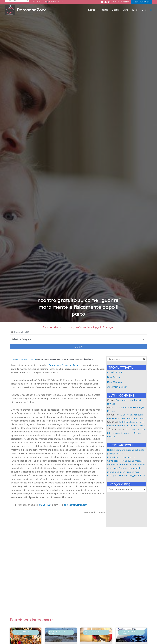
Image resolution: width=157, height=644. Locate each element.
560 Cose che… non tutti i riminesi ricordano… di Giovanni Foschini (125, 418)
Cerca (78, 347)
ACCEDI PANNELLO (121, 2)
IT (151, 10)
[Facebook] (102, 2)
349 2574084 (45, 505)
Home (13, 359)
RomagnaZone (32, 10)
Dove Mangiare (115, 382)
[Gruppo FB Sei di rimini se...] (106, 2)
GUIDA (44, 2)
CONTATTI (36, 2)
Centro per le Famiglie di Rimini (64, 365)
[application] (100, 10)
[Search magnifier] (144, 359)
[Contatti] (109, 2)
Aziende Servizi (115, 372)
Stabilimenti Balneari (118, 387)
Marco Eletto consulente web (122, 464)
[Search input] (125, 359)
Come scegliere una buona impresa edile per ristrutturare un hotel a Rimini (125, 472)
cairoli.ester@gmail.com (75, 505)
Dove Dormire (114, 377)
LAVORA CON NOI (56, 2)
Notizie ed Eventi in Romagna (26, 359)
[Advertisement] (78, 573)
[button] (142, 2)
